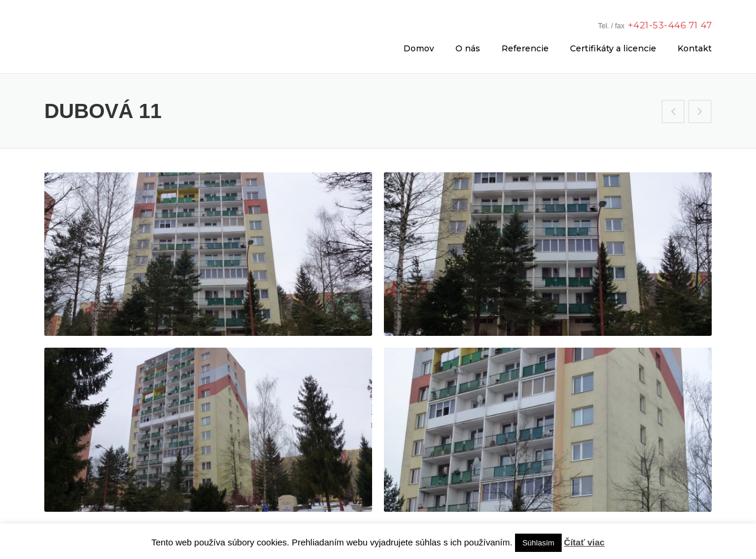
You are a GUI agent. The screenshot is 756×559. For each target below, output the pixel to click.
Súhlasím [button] (538, 543)
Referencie (525, 48)
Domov (419, 48)
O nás (468, 48)
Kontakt (695, 48)
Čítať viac (584, 542)
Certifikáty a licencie (613, 48)
